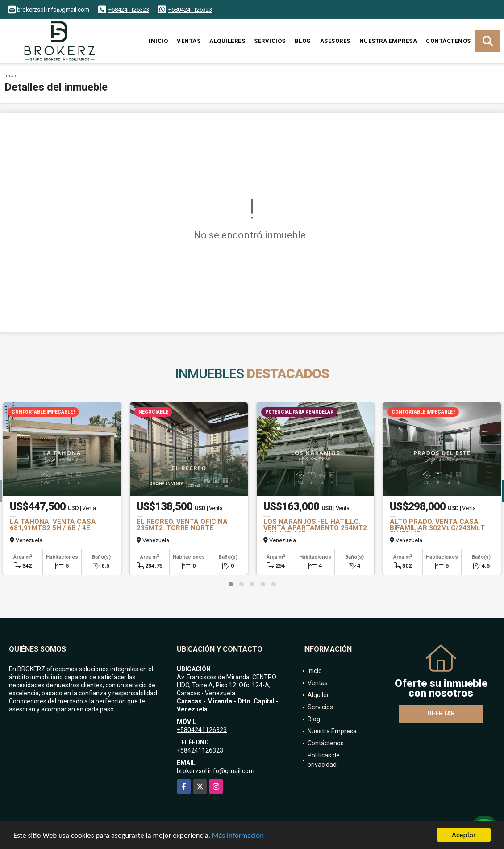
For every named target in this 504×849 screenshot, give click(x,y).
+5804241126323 (190, 10)
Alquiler (318, 695)
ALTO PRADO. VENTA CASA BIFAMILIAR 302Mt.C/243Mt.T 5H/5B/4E (437, 528)
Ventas (189, 41)
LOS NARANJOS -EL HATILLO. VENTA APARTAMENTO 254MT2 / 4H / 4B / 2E (315, 528)
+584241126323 (129, 10)
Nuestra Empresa (388, 41)
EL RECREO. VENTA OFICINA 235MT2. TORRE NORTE (182, 525)
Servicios (270, 41)
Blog (303, 41)
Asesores (335, 41)
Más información (238, 836)
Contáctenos (448, 41)
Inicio (158, 41)
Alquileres (227, 41)
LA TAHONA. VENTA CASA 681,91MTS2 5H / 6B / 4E (53, 525)
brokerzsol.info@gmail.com (216, 771)
